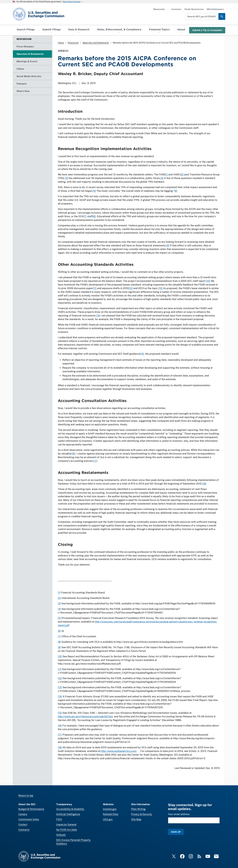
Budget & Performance (31, 809)
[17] (95, 461)
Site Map (136, 819)
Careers (23, 814)
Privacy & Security (142, 814)
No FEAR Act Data (66, 830)
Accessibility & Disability (70, 809)
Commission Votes (29, 819)
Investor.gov (110, 809)
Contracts (24, 830)
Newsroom (159, 9)
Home (61, 43)
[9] (168, 246)
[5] (94, 191)
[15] (142, 354)
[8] (94, 216)
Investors (176, 9)
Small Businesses (194, 9)
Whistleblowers (215, 9)
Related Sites (111, 814)
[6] (176, 191)
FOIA (59, 819)
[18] (204, 484)
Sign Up (176, 832)
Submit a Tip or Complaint (207, 30)
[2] (182, 175)
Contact (23, 825)
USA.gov (108, 819)
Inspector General (66, 825)
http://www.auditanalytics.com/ (119, 751)
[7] (85, 216)
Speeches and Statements (96, 43)
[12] (131, 288)
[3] (66, 178)
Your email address (179, 814)
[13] (160, 288)
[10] (208, 281)
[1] (166, 175)
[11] (95, 288)
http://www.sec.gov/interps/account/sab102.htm (85, 717)
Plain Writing (138, 809)
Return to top (26, 796)
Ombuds (61, 835)
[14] (98, 316)
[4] (162, 178)
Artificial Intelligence (68, 814)
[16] (73, 454)
